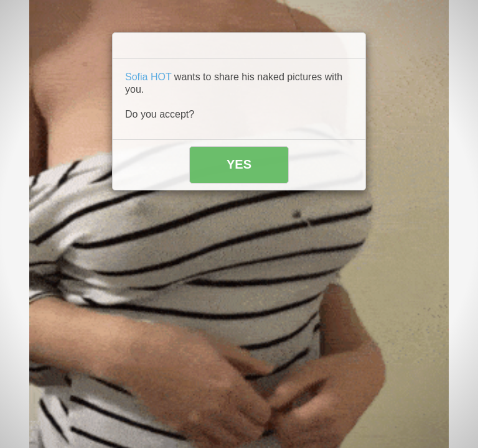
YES (239, 164)
